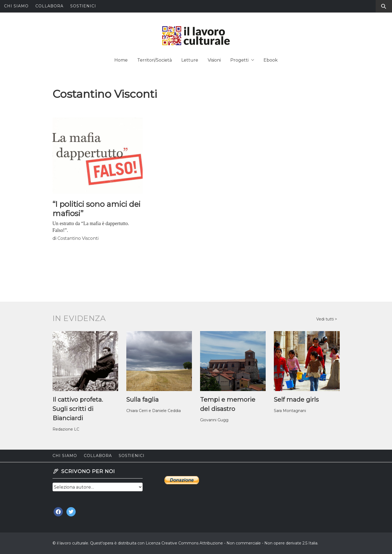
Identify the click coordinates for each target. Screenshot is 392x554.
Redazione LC (66, 429)
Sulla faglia (143, 400)
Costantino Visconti (78, 238)
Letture (190, 60)
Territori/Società (154, 60)
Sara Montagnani (290, 411)
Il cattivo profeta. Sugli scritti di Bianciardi (78, 409)
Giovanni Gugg (214, 420)
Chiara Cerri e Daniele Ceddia (154, 411)
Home (121, 60)
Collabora (49, 6)
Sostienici (83, 6)
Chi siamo (16, 6)
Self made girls (296, 400)
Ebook (271, 60)
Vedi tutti (326, 319)
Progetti (242, 60)
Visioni (214, 60)
